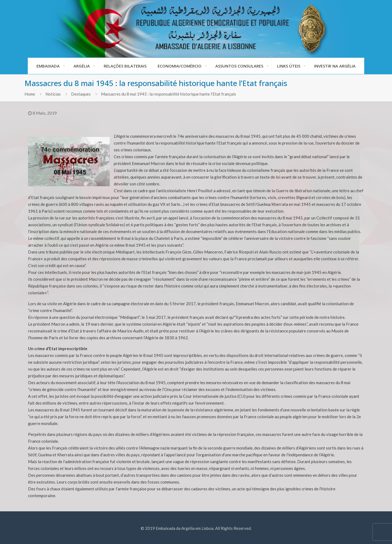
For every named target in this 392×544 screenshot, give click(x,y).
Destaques (81, 94)
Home (30, 94)
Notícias (53, 94)
